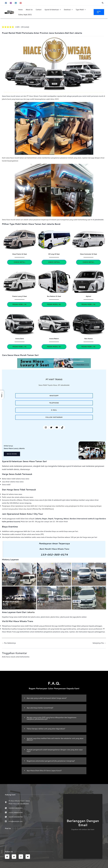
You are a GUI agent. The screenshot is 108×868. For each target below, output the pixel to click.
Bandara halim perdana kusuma (15, 521)
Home (20, 10)
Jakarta (38, 519)
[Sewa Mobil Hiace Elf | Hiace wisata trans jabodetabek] (29, 838)
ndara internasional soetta (83, 519)
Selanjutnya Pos (99, 643)
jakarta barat (45, 617)
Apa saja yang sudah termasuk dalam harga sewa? (47, 698)
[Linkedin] (16, 3)
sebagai (70, 96)
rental (85, 96)
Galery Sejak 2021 (25, 14)
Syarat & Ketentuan (53, 10)
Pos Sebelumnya (9, 643)
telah (45, 96)
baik (65, 96)
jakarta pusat (66, 617)
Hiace (31, 96)
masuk (13, 657)
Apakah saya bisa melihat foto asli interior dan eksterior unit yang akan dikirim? (54, 739)
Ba (71, 519)
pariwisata (96, 96)
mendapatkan (52, 96)
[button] (103, 3)
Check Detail (20, 262)
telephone (54, 403)
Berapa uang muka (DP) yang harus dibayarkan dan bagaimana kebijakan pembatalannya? (52, 718)
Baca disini (12, 454)
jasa (82, 96)
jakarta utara (36, 617)
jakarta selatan (82, 617)
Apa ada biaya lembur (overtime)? (40, 708)
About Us (29, 10)
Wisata (36, 96)
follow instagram (54, 417)
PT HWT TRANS (54, 379)
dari (29, 617)
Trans (41, 96)
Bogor (45, 519)
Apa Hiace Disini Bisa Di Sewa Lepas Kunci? (45, 770)
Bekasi (67, 519)
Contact (39, 10)
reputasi (61, 96)
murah (103, 96)
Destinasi (68, 10)
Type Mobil (81, 10)
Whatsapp (54, 396)
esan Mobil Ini (88, 347)
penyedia (76, 96)
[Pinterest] (21, 3)
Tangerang (59, 519)
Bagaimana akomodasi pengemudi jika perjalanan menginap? (51, 760)
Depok (51, 519)
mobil (90, 96)
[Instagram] (11, 3)
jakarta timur (56, 617)
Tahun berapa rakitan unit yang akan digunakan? (46, 728)
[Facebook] (6, 3)
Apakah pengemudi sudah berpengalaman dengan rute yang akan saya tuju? (53, 750)
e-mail (54, 410)
